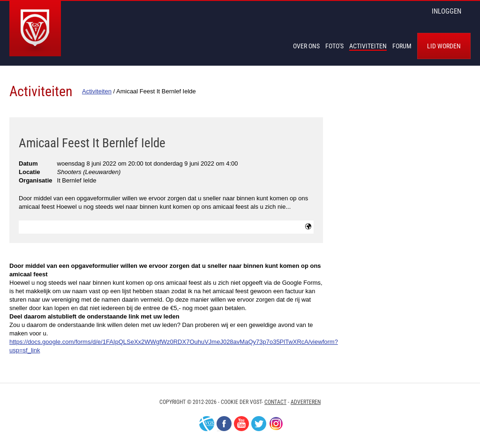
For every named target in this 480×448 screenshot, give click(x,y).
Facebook (224, 424)
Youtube (241, 424)
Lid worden (444, 46)
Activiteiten (368, 46)
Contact (275, 402)
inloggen (446, 11)
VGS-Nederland (207, 424)
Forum (402, 46)
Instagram (276, 424)
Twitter (259, 424)
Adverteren (306, 402)
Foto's (334, 46)
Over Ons (306, 46)
